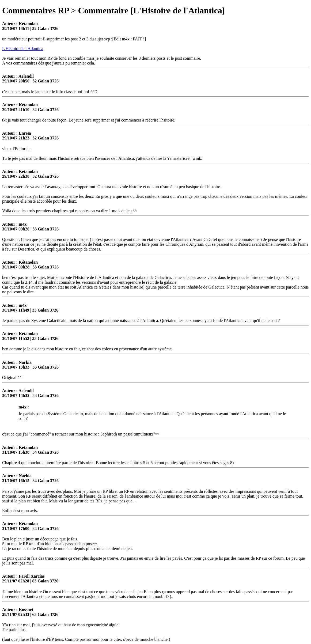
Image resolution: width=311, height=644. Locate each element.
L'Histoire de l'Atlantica (23, 49)
